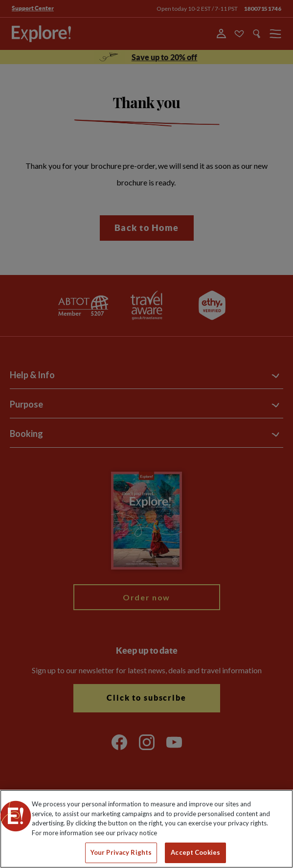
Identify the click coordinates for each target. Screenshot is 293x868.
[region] (146, 829)
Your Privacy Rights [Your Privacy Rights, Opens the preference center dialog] (121, 852)
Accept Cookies (195, 852)
